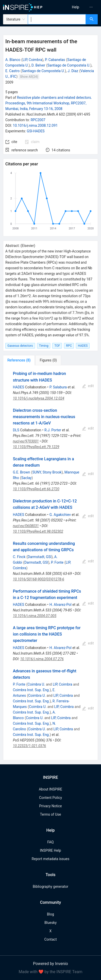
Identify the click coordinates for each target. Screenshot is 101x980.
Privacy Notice (50, 806)
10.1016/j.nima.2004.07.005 (35, 616)
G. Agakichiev (60, 515)
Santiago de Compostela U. (69, 65)
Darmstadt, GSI (40, 557)
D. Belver (38, 65)
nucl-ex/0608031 (26, 526)
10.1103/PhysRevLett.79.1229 (36, 447)
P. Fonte (57, 562)
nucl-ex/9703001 (26, 441)
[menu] (77, 7)
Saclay (27, 478)
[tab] (19, 360)
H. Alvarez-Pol (61, 605)
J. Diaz (73, 71)
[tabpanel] (50, 563)
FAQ (50, 842)
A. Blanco (13, 60)
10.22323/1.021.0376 (30, 746)
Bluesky (50, 923)
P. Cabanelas (55, 60)
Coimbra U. (36, 684)
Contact (51, 939)
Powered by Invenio (50, 964)
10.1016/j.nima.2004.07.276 (42, 659)
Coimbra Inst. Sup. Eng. (31, 690)
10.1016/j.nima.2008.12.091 (35, 125)
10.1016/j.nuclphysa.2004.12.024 (39, 398)
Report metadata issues (50, 859)
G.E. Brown (22, 472)
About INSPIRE (50, 789)
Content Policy (50, 798)
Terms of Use (51, 814)
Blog (50, 914)
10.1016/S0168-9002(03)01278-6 (39, 579)
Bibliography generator (50, 887)
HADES (19, 387)
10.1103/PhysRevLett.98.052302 (38, 531)
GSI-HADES (36, 131)
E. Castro (12, 71)
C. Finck (19, 557)
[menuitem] (75, 7)
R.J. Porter (53, 430)
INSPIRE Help (50, 850)
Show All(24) (29, 77)
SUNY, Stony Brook (47, 472)
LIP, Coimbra (32, 60)
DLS (16, 430)
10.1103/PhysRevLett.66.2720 (36, 489)
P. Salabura (58, 387)
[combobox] (57, 19)
